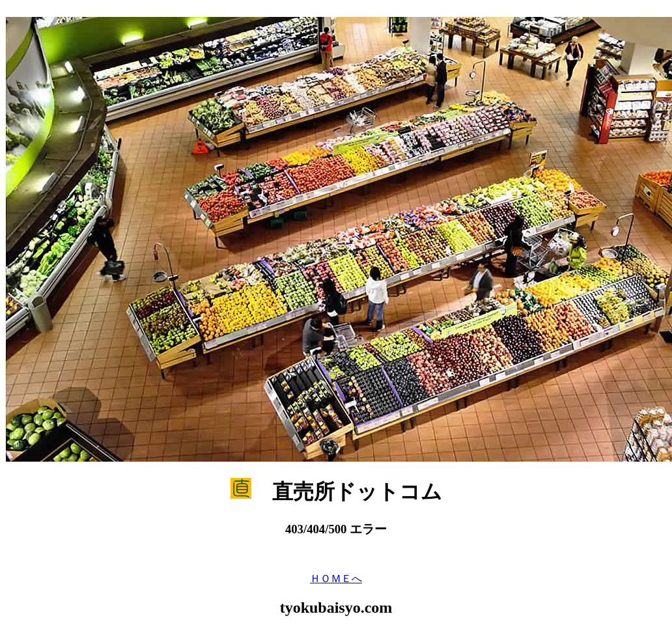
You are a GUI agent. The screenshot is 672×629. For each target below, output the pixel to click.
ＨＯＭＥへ (336, 579)
